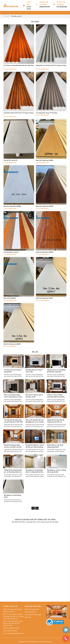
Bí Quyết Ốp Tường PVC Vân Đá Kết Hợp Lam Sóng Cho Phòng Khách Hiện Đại (35, 446)
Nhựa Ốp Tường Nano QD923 (45, 206)
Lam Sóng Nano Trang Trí (11, 252)
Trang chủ (6, 16)
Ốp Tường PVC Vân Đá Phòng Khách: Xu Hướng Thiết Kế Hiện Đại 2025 (35, 471)
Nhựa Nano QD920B (10, 298)
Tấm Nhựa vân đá (30, 612)
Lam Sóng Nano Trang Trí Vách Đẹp (47, 113)
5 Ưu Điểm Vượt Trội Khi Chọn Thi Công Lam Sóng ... (19, 114)
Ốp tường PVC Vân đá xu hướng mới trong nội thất (56, 471)
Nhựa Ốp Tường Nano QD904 (45, 160)
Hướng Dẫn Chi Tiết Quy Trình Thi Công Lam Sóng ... (51, 66)
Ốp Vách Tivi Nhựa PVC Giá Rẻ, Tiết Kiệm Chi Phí (34, 396)
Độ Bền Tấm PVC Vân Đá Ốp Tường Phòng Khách (55, 446)
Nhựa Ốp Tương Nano (32, 609)
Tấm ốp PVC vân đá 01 (10, 160)
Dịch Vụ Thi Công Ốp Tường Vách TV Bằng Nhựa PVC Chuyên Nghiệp (13, 396)
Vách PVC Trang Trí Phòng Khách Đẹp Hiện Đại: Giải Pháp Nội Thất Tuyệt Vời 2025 (56, 396)
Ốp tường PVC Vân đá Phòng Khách (12, 496)
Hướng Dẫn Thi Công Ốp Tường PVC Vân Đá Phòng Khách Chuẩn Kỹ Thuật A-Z (13, 471)
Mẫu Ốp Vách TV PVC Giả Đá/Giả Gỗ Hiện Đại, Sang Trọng (56, 371)
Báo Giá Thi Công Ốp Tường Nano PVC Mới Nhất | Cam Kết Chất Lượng (13, 446)
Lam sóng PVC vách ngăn (33, 615)
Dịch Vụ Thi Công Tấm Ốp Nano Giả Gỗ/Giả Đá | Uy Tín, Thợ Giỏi (35, 421)
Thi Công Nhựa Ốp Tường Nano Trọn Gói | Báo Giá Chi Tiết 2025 (13, 421)
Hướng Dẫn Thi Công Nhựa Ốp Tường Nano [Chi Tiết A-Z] (56, 421)
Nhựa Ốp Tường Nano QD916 (45, 252)
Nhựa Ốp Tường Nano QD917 (45, 298)
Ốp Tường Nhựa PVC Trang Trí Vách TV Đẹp (34, 371)
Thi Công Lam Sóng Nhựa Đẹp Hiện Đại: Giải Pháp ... (19, 66)
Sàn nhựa (28, 617)
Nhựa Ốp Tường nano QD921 (12, 344)
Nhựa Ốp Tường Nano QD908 (12, 206)
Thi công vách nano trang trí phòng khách (13, 371)
